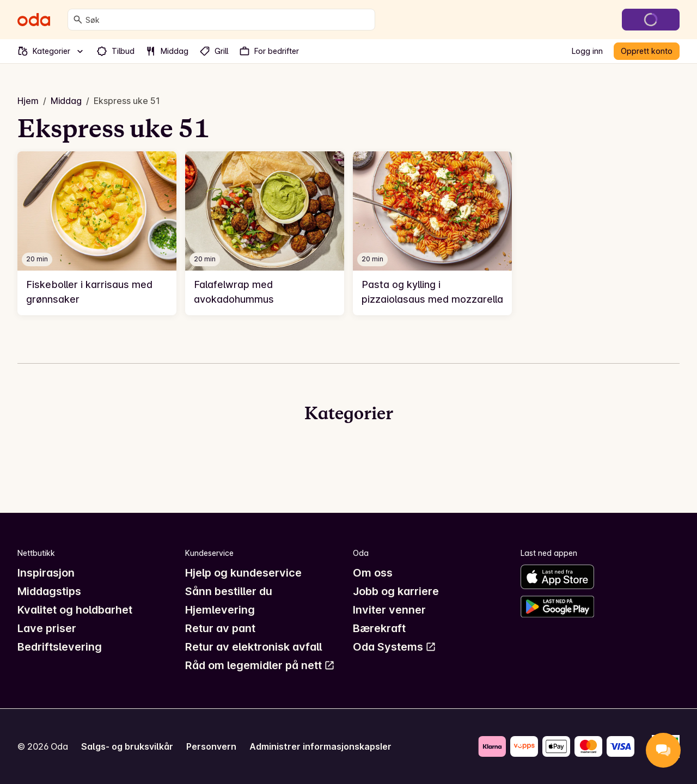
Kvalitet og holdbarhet (75, 610)
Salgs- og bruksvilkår (127, 746)
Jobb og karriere (396, 591)
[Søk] (78, 20)
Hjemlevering (220, 610)
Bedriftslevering (60, 647)
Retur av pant (220, 628)
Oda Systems (395, 647)
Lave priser (47, 628)
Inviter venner (389, 610)
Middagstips (49, 591)
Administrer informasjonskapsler (320, 746)
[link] (97, 233)
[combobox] (228, 20)
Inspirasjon (46, 573)
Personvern (211, 746)
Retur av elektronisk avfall (253, 647)
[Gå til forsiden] (34, 20)
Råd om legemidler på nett (260, 665)
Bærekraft (379, 628)
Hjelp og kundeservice (243, 573)
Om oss (373, 573)
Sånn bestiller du (229, 591)
